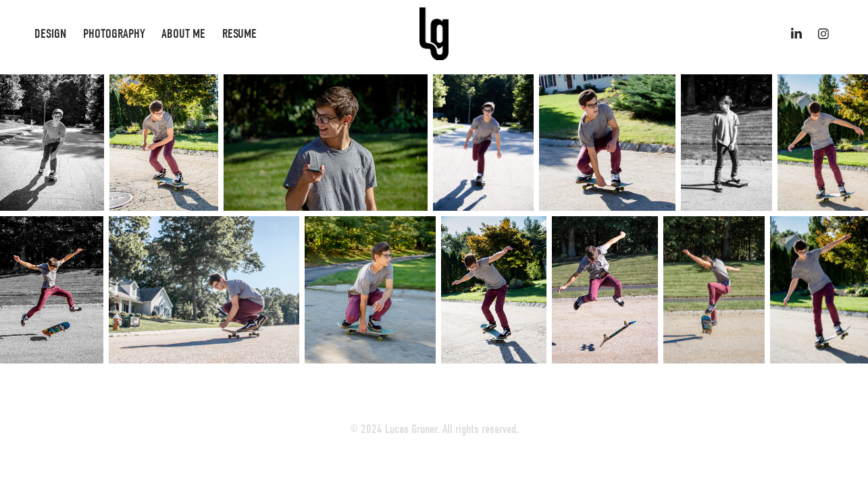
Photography (114, 34)
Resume (239, 34)
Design (50, 34)
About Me (183, 34)
